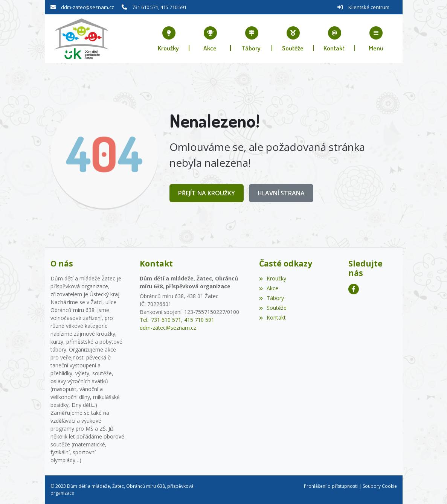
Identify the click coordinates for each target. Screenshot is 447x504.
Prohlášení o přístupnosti (331, 486)
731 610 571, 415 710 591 (159, 7)
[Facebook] (354, 289)
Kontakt (272, 317)
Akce (269, 288)
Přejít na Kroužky (207, 193)
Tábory (272, 298)
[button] (376, 39)
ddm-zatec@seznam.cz (88, 7)
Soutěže (273, 308)
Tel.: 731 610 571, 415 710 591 (177, 320)
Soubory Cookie (380, 486)
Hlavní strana (281, 193)
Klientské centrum (369, 7)
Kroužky (273, 278)
